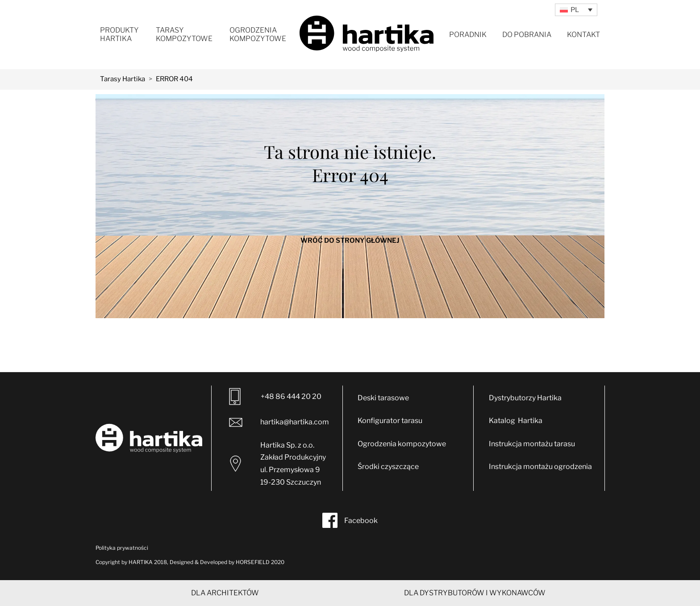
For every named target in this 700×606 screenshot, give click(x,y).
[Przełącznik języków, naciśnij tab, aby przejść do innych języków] (576, 10)
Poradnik (468, 35)
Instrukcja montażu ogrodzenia (540, 467)
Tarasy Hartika (123, 79)
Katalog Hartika (516, 421)
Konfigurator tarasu (390, 421)
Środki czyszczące (388, 467)
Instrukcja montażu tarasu (532, 444)
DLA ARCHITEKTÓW (225, 593)
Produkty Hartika (119, 34)
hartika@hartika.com (278, 422)
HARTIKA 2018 (148, 562)
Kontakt (583, 35)
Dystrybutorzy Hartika (525, 398)
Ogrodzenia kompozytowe (258, 34)
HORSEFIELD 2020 (260, 562)
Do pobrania (527, 35)
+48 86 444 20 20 (275, 396)
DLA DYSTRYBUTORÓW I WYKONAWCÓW (475, 593)
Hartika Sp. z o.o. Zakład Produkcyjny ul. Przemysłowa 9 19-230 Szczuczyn (278, 464)
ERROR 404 (174, 79)
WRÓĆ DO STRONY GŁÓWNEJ (350, 241)
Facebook (350, 520)
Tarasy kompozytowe (184, 34)
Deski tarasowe (383, 398)
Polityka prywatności (122, 548)
